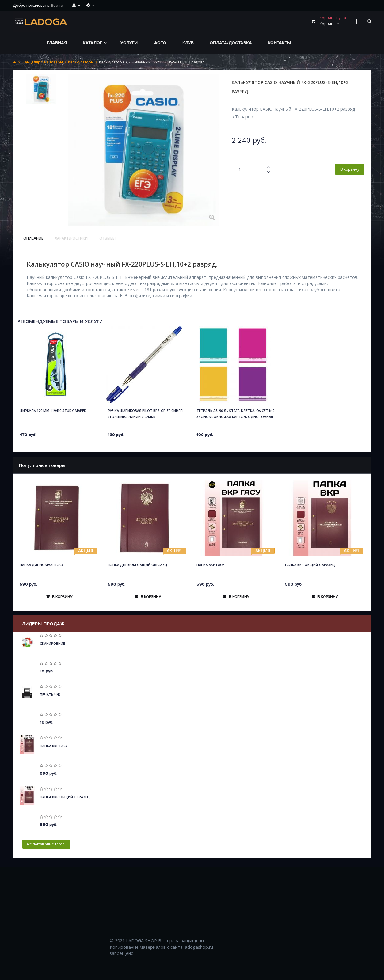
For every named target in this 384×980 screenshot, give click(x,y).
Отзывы (107, 238)
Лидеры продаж (43, 624)
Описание (33, 238)
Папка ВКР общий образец (310, 565)
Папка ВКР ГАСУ (210, 565)
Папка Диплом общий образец (138, 565)
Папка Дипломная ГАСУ (42, 565)
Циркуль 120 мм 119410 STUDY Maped (53, 410)
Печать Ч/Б (50, 695)
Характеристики (71, 238)
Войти (57, 5)
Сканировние (52, 643)
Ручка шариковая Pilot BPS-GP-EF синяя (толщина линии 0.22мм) (145, 414)
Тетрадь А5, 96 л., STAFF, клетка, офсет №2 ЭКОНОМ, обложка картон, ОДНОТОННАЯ (235, 414)
